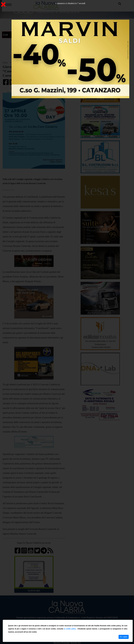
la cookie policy (70, 629)
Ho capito (124, 637)
